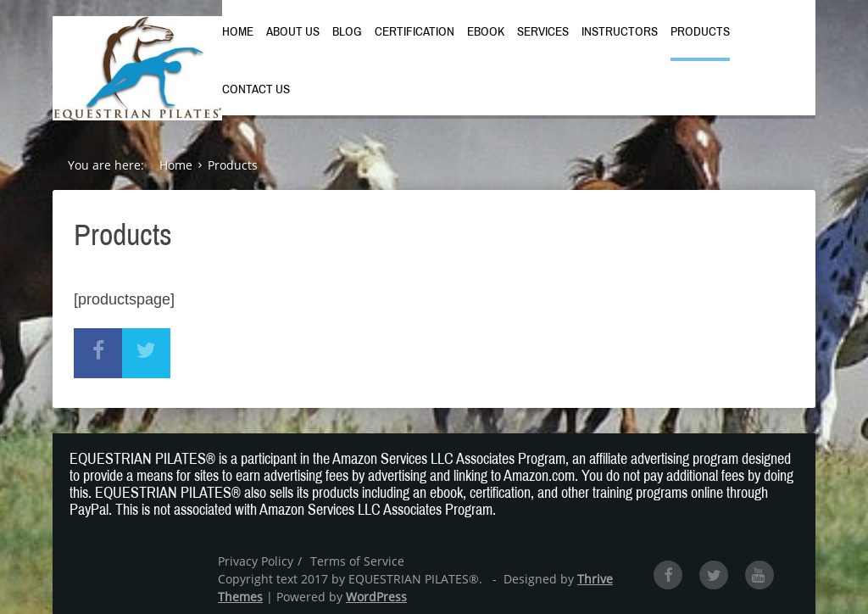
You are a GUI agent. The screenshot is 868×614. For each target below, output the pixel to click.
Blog (347, 31)
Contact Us (256, 89)
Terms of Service (357, 561)
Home (238, 31)
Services (543, 31)
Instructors (620, 31)
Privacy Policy (256, 561)
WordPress (376, 597)
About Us (293, 31)
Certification (415, 31)
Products (700, 31)
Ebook (486, 31)
